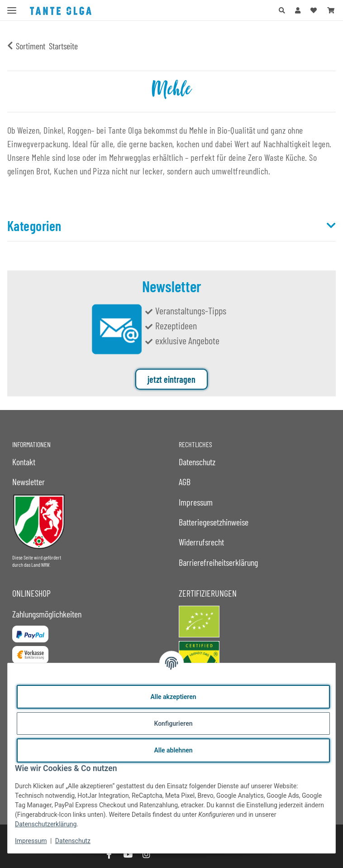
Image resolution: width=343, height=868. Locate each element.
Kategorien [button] (34, 226)
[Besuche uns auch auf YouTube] (127, 854)
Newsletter (29, 482)
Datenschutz (73, 841)
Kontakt (24, 462)
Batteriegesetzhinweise (214, 522)
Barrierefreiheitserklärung (218, 562)
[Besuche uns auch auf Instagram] (146, 854)
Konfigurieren (173, 723)
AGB (185, 482)
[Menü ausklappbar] (12, 7)
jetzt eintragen (171, 379)
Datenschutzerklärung (46, 824)
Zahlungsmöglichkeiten (47, 614)
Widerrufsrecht (201, 542)
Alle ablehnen (173, 750)
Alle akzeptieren (173, 697)
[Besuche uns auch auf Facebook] (109, 854)
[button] (282, 10)
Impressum (31, 841)
